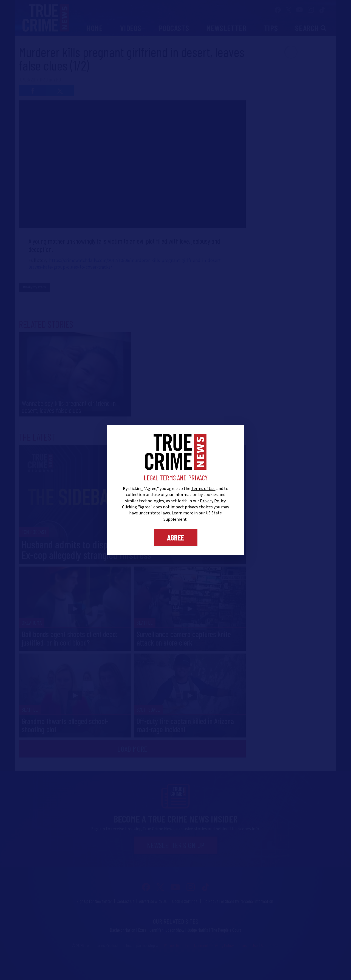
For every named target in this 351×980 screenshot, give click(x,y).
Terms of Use (203, 489)
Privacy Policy (213, 501)
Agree (176, 537)
